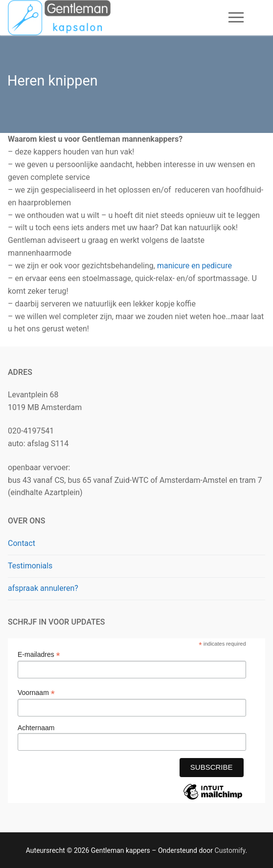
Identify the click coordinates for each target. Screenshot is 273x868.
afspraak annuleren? (43, 588)
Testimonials (30, 566)
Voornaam (36, 693)
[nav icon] (236, 18)
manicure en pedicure (194, 266)
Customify (230, 850)
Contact (22, 543)
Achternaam (36, 728)
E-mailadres (39, 655)
